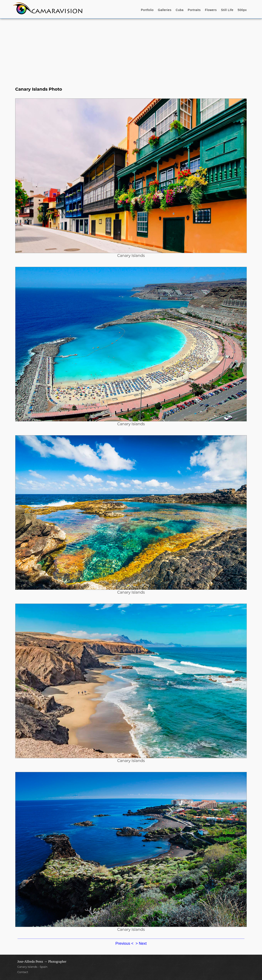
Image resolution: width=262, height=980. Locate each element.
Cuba (180, 10)
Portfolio (147, 10)
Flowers (211, 10)
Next (143, 943)
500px (242, 10)
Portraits (194, 10)
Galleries (165, 10)
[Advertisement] (131, 50)
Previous (123, 943)
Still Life (227, 10)
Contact (23, 972)
